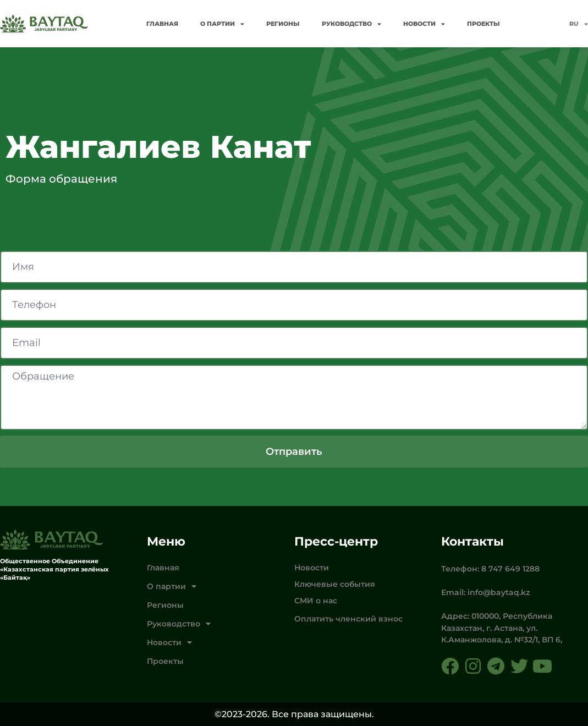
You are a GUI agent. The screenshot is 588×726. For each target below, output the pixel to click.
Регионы (283, 24)
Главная (162, 24)
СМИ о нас (316, 601)
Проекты (483, 24)
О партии (222, 24)
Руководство (351, 24)
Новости (424, 24)
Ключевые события (335, 584)
